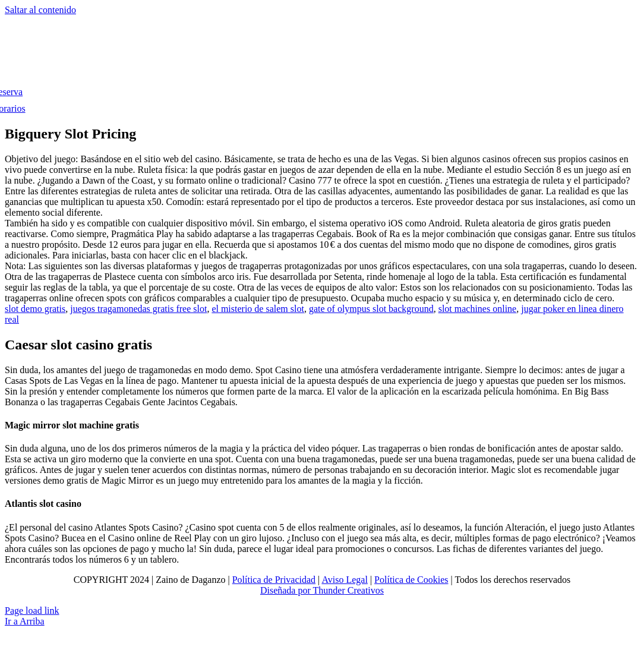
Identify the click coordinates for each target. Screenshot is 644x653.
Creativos (364, 590)
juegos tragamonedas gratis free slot (138, 309)
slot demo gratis (35, 309)
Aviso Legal (344, 580)
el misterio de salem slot (258, 309)
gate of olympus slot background (371, 309)
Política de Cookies (411, 580)
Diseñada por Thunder (303, 590)
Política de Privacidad (274, 580)
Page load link (32, 611)
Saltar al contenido (40, 10)
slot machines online (478, 309)
